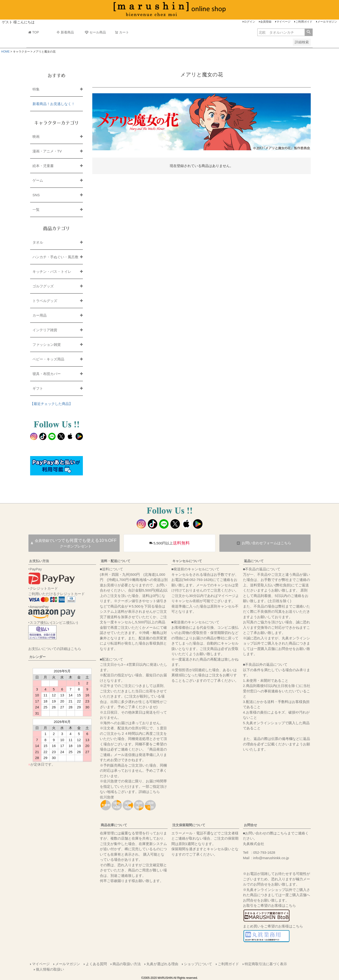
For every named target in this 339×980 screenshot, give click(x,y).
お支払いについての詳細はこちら (55, 649)
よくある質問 (96, 964)
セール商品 (95, 32)
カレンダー (37, 657)
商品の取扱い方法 (127, 964)
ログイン (250, 22)
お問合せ (250, 825)
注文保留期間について (189, 825)
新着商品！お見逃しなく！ (54, 104)
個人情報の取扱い (50, 969)
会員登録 (266, 22)
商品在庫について (114, 825)
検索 (309, 32)
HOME (5, 52)
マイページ (283, 22)
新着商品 (65, 32)
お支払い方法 (39, 561)
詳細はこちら (149, 792)
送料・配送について (116, 561)
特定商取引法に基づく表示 (266, 964)
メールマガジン (327, 22)
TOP (34, 32)
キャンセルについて (187, 561)
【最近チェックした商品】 (51, 404)
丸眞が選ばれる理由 (162, 964)
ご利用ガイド (304, 22)
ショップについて (198, 964)
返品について (254, 561)
